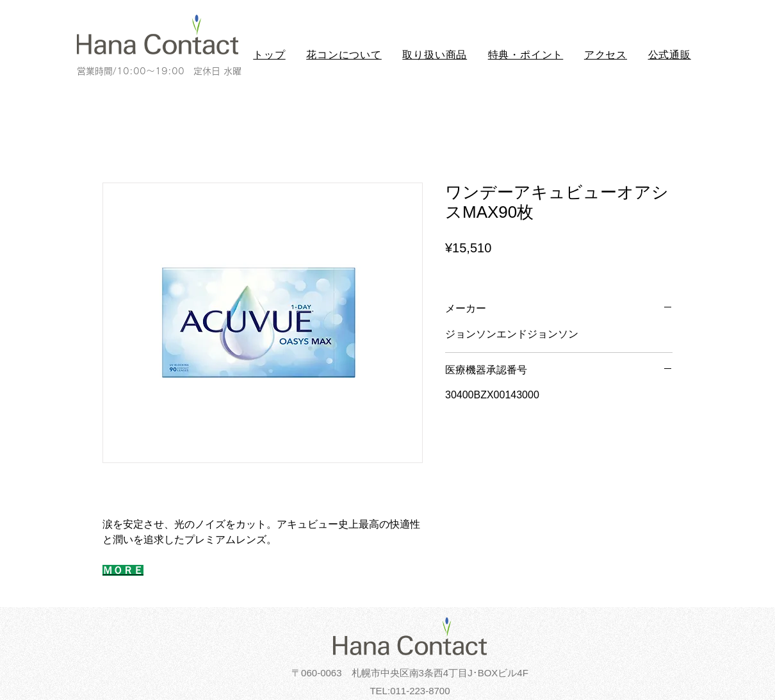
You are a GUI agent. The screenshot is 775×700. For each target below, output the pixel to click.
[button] (344, 55)
